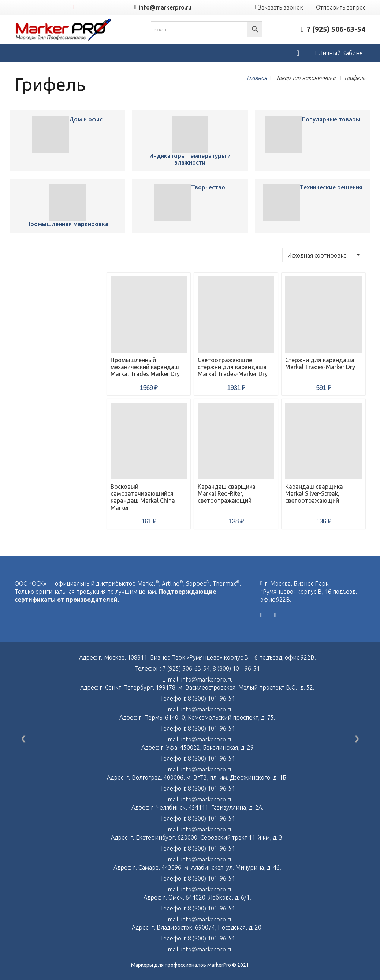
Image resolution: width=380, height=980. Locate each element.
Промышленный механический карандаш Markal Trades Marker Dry (145, 367)
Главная (257, 78)
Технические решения (331, 187)
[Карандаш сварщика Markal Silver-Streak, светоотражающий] (323, 441)
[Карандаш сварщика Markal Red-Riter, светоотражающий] (236, 441)
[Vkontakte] (261, 615)
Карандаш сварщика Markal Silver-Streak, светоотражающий (314, 493)
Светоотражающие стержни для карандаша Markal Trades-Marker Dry (233, 367)
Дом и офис (86, 119)
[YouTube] (73, 7)
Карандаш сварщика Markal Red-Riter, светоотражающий (227, 493)
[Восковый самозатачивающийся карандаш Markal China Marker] (149, 441)
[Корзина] (298, 53)
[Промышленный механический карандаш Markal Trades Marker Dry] (50, 134)
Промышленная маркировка (67, 224)
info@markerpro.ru (207, 679)
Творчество (208, 187)
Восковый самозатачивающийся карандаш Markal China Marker (143, 497)
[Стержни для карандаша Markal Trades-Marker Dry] (323, 314)
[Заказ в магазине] (324, 255)
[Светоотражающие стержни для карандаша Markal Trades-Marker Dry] (236, 314)
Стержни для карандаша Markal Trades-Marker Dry (320, 363)
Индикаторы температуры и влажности (190, 159)
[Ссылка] (64, 29)
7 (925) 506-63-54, (188, 668)
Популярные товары (331, 119)
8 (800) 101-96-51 (236, 668)
